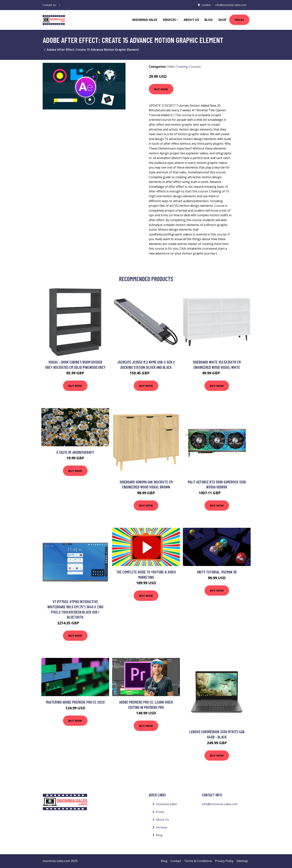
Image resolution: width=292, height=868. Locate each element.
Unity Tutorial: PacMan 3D (217, 572)
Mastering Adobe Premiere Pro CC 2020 (75, 702)
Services (162, 827)
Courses (195, 67)
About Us (191, 20)
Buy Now (161, 89)
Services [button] (169, 20)
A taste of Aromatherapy (75, 452)
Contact (176, 861)
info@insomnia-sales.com (231, 5)
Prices (239, 20)
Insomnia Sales (145, 20)
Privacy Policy (224, 861)
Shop (222, 20)
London (206, 5)
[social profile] (60, 5)
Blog (209, 20)
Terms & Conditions (198, 861)
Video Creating (177, 67)
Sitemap (242, 861)
